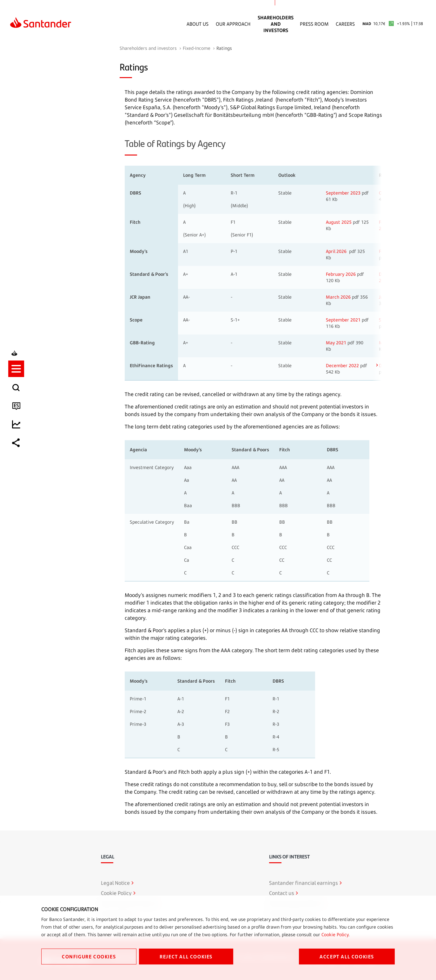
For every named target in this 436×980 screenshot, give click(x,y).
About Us (198, 24)
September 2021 (343, 320)
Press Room (314, 24)
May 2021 (336, 343)
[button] (18, 462)
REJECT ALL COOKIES (186, 956)
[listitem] (18, 462)
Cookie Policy (335, 934)
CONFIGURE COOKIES (89, 956)
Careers (345, 24)
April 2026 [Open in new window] (336, 251)
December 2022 (342, 365)
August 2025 (339, 222)
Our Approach (233, 24)
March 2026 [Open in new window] (338, 297)
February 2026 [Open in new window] (341, 274)
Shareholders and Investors (276, 24)
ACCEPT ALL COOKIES (347, 956)
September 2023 (343, 193)
